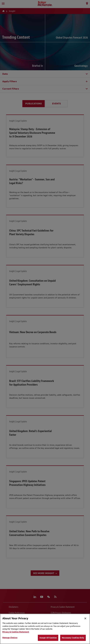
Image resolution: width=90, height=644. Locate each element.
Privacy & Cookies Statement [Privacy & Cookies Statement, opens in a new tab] (16, 632)
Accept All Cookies (48, 638)
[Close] (85, 618)
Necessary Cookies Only (73, 638)
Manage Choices (10, 638)
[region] (45, 629)
